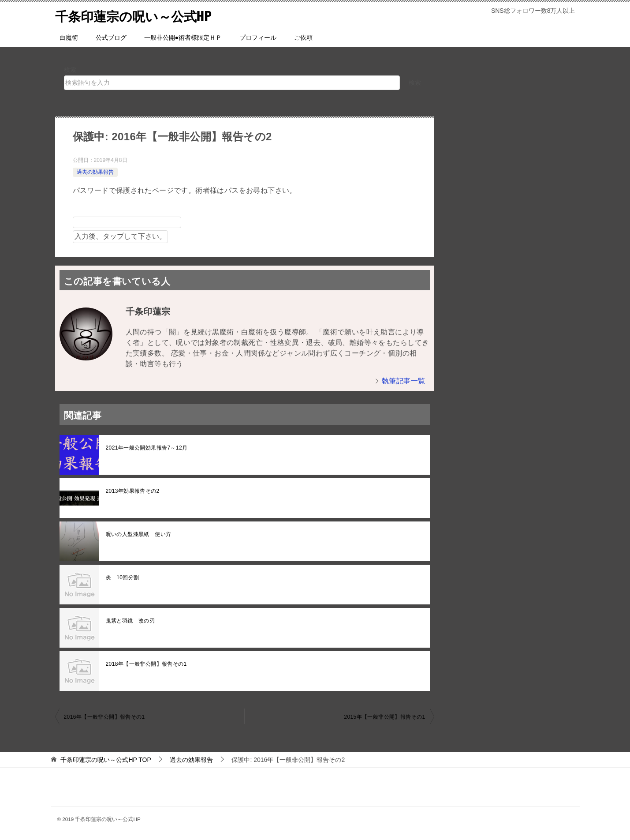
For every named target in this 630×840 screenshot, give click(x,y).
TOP (106, 760)
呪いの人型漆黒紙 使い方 (139, 534)
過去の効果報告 (95, 172)
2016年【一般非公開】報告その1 (104, 717)
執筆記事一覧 (403, 381)
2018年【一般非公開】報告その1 (146, 664)
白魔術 (69, 37)
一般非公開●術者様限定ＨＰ (183, 37)
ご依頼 (303, 37)
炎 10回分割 (123, 577)
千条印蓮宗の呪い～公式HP (136, 15)
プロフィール (258, 37)
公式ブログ (111, 37)
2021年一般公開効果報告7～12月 (147, 448)
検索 (70, 70)
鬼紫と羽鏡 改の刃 (130, 621)
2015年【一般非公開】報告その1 (384, 717)
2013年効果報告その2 (133, 491)
